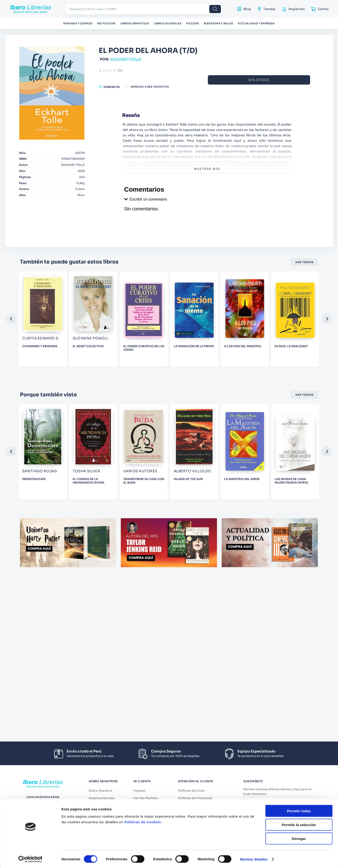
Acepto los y (282, 813)
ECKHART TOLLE (173, 59)
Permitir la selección (299, 602)
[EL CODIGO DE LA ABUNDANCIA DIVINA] (169, 486)
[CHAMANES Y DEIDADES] (108, 339)
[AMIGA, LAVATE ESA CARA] (48, 486)
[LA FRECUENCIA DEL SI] (48, 339)
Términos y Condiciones (284, 812)
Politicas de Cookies (143, 600)
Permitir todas (299, 589)
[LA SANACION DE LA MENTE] (290, 339)
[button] (156, 87)
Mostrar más (231, 169)
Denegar (299, 616)
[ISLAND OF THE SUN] (290, 486)
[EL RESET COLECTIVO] (169, 339)
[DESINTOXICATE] (108, 486)
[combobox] (144, 9)
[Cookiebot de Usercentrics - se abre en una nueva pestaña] (30, 637)
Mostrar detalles (254, 637)
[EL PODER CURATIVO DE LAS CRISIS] (230, 339)
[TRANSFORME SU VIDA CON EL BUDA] (230, 486)
